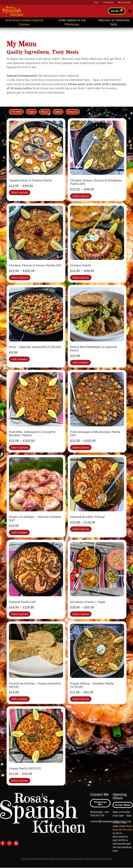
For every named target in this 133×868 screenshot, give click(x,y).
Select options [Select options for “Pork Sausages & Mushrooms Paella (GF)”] (81, 448)
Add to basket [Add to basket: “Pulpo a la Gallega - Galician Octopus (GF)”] (19, 533)
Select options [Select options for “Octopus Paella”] (81, 278)
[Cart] (117, 11)
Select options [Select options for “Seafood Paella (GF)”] (20, 614)
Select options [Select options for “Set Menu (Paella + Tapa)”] (81, 614)
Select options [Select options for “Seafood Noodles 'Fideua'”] (81, 529)
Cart (96, 2)
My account (124, 2)
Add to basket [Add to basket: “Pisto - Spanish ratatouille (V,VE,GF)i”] (19, 359)
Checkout (108, 2)
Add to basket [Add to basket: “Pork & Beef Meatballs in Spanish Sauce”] (80, 363)
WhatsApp (72, 24)
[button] (130, 11)
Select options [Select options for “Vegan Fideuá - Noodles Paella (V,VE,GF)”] (81, 699)
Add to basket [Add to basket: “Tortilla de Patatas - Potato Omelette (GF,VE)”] (19, 699)
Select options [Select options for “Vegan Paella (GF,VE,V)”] (20, 781)
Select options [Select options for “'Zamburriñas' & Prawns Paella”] (20, 193)
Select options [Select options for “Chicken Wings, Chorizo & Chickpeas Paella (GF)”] (81, 196)
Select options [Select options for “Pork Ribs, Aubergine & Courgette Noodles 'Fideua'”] (20, 448)
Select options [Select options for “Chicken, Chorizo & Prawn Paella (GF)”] (20, 278)
